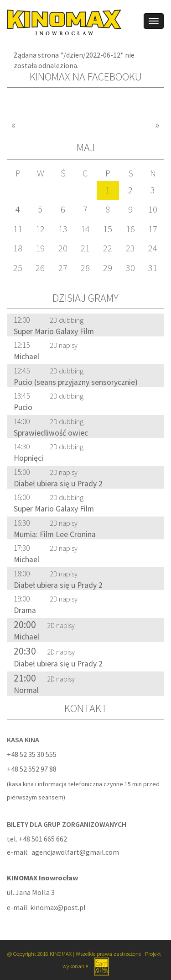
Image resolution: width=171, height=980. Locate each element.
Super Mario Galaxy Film (54, 331)
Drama (25, 610)
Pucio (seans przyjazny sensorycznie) (76, 382)
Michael (26, 357)
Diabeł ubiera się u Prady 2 (58, 484)
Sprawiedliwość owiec (51, 433)
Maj (86, 147)
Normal (26, 690)
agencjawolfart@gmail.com (75, 852)
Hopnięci (28, 458)
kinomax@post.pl (58, 907)
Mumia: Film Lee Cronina (55, 534)
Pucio (23, 407)
